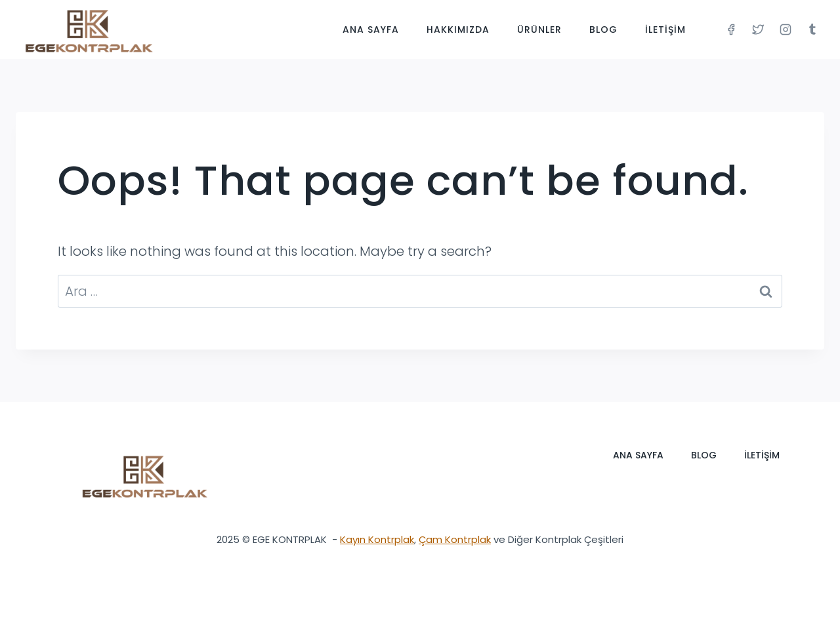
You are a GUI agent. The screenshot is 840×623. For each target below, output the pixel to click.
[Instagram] (786, 30)
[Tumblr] (812, 30)
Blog (603, 30)
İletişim (665, 30)
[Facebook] (731, 30)
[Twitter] (758, 30)
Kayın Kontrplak (377, 539)
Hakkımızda (458, 30)
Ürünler (539, 30)
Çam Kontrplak (455, 539)
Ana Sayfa (371, 30)
